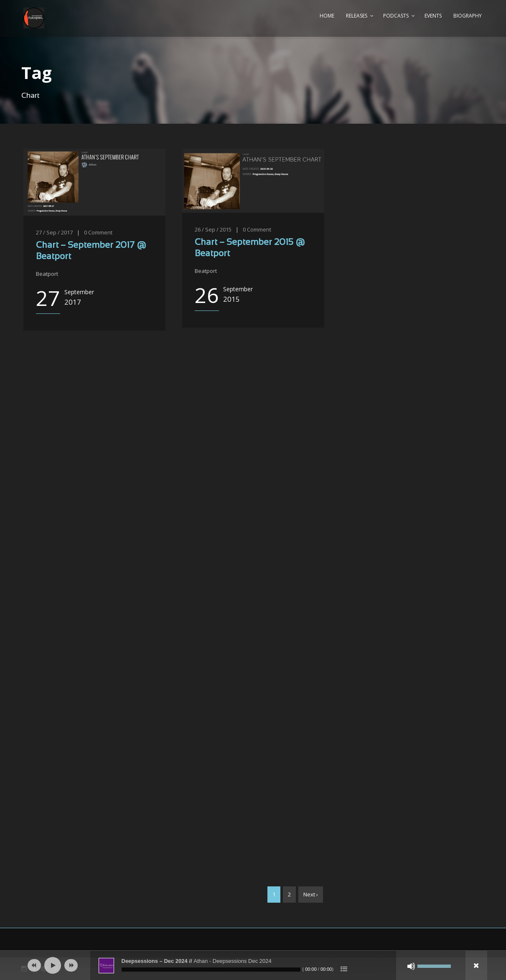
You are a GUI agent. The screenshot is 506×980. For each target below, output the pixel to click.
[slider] (211, 970)
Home (327, 16)
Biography (468, 16)
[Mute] (411, 966)
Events (433, 16)
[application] (253, 965)
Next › (311, 894)
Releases (357, 16)
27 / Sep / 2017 (54, 232)
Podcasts (396, 16)
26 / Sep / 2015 (213, 229)
